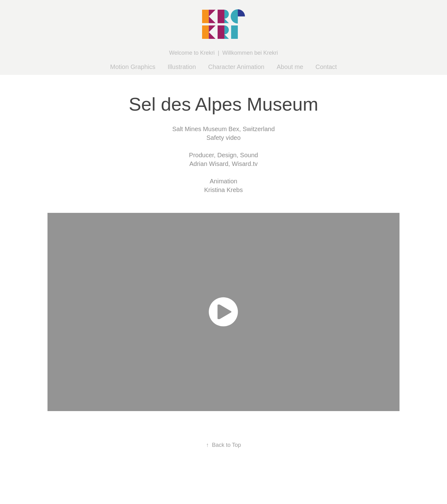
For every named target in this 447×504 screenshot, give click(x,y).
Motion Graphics (133, 67)
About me (290, 67)
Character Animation (236, 67)
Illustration (182, 67)
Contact (326, 67)
